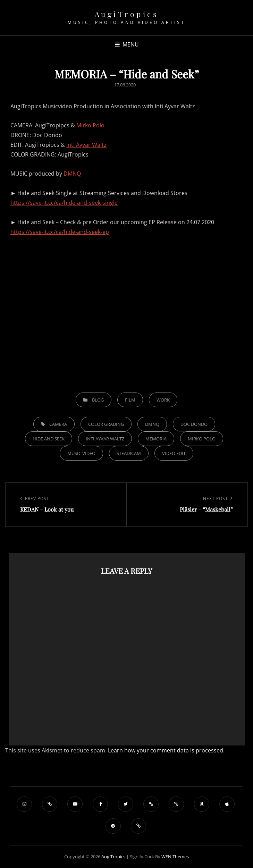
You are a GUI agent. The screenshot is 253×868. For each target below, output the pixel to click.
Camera (58, 424)
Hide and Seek (49, 439)
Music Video (81, 453)
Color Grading (106, 424)
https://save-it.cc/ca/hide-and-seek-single (64, 203)
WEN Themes (175, 857)
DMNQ (72, 174)
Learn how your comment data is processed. (166, 750)
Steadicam (129, 453)
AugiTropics (127, 14)
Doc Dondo (194, 424)
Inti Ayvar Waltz (86, 145)
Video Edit (174, 453)
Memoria (156, 439)
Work (163, 400)
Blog (98, 400)
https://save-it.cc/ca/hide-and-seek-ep (60, 232)
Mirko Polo (90, 125)
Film (130, 400)
